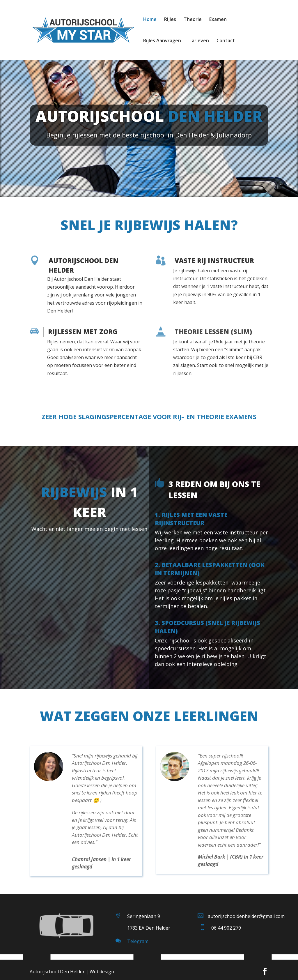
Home (150, 20)
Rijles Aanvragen (162, 41)
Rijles (170, 20)
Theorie (193, 20)
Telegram (138, 941)
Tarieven (199, 41)
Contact (226, 41)
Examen (218, 20)
